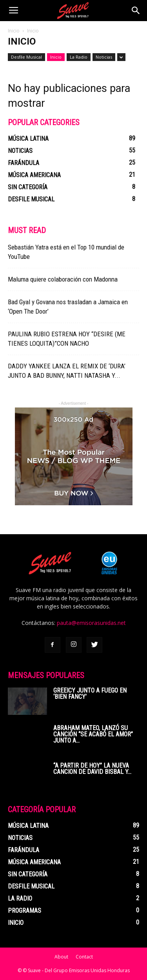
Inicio (14, 31)
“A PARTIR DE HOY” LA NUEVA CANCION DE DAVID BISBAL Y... (92, 769)
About (61, 957)
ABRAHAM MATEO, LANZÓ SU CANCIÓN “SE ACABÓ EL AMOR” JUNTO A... (93, 734)
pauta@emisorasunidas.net (91, 623)
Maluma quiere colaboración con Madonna (63, 279)
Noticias (104, 57)
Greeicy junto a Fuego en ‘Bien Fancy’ (90, 694)
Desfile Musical (26, 57)
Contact (84, 957)
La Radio (79, 57)
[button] (136, 11)
